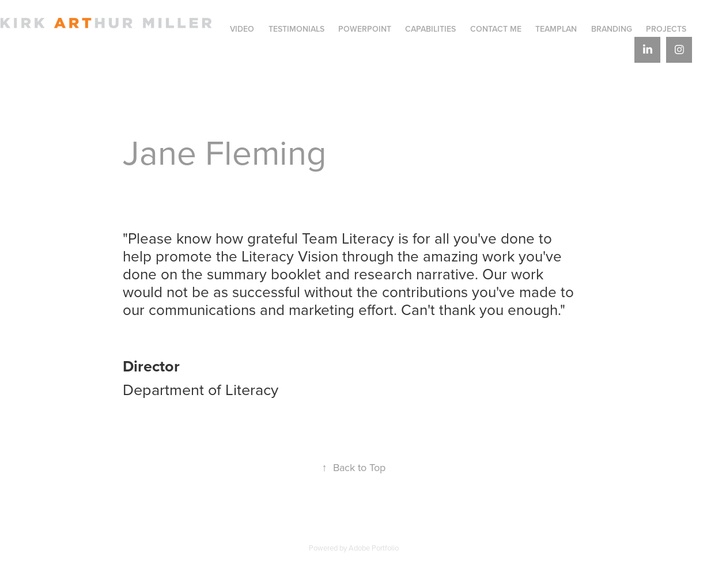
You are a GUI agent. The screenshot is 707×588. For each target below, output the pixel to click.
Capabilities (430, 29)
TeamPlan (556, 29)
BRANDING (612, 29)
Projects (666, 29)
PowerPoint (365, 29)
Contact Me (496, 29)
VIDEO (242, 29)
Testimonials (296, 29)
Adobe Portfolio (374, 548)
